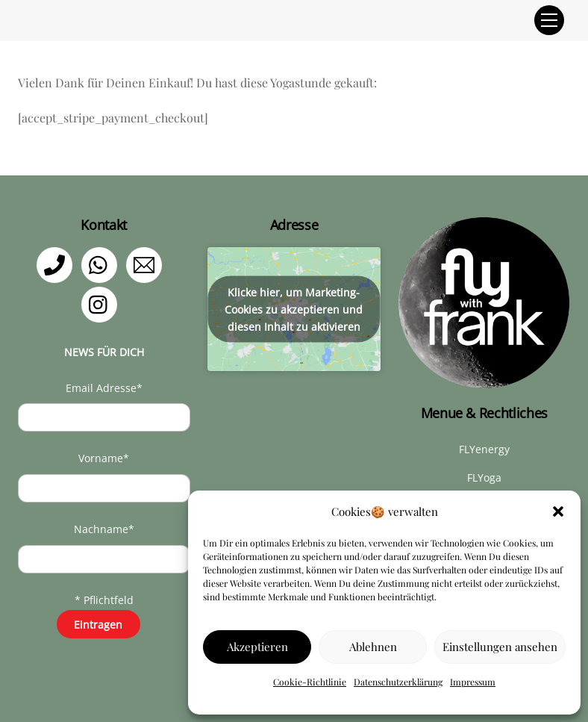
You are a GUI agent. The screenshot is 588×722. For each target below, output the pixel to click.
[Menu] (549, 20)
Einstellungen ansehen (500, 647)
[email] (147, 264)
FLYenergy (484, 449)
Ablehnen (373, 647)
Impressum (473, 682)
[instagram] (102, 304)
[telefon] (57, 264)
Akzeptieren (257, 647)
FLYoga (484, 477)
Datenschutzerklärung (398, 682)
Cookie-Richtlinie (310, 682)
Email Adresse (104, 388)
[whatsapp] (102, 264)
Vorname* (104, 458)
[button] (558, 511)
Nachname (104, 529)
